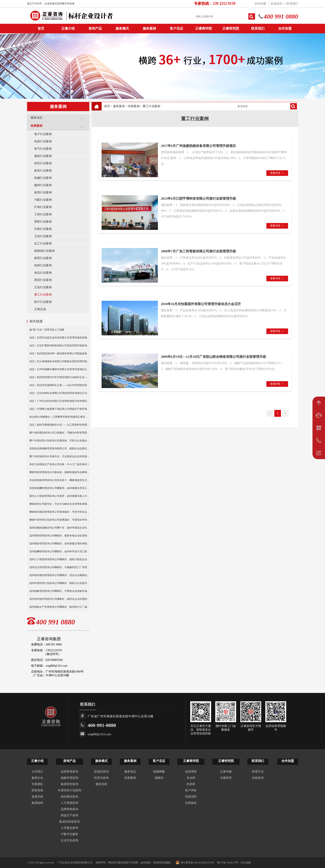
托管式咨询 (101, 778)
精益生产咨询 (69, 815)
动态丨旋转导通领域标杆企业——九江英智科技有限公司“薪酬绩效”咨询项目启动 (59, 425)
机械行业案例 (43, 178)
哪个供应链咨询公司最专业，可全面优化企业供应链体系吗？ (59, 456)
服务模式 (122, 28)
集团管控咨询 (69, 784)
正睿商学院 (204, 28)
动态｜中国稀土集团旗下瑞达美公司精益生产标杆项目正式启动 (59, 409)
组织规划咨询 (69, 797)
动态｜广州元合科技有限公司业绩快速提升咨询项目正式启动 (59, 401)
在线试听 (191, 797)
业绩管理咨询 (69, 772)
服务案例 (149, 28)
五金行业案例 (43, 287)
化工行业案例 (43, 244)
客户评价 (191, 790)
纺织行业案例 (43, 163)
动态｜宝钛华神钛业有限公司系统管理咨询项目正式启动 (59, 393)
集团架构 (37, 803)
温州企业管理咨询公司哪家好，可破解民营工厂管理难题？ (59, 567)
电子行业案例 (43, 134)
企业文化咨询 (69, 840)
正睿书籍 (226, 772)
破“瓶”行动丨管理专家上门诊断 (47, 330)
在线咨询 (276, 4)
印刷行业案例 (43, 229)
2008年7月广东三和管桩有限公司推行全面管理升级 (198, 251)
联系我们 (292, 4)
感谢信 (159, 778)
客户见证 (176, 28)
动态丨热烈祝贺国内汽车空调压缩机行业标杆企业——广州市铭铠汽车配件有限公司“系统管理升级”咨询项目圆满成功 (59, 377)
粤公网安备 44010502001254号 (195, 862)
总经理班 (191, 772)
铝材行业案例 (43, 265)
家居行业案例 (43, 192)
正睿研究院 (231, 28)
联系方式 (258, 772)
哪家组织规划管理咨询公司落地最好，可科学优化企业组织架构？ (59, 512)
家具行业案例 (43, 171)
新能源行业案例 (44, 251)
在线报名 (191, 803)
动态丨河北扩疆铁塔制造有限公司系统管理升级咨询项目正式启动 (59, 346)
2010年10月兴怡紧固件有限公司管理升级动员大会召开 (201, 304)
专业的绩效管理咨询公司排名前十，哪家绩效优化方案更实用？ (59, 480)
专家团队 (37, 784)
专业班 (191, 778)
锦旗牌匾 (159, 772)
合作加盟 (260, 4)
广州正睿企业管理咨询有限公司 (75, 863)
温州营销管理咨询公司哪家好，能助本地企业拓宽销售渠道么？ (59, 536)
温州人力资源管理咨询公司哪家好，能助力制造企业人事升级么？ (59, 559)
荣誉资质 (37, 790)
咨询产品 (95, 28)
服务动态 (59, 119)
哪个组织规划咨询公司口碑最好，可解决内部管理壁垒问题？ (59, 433)
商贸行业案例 (43, 280)
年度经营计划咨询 (69, 790)
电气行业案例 (43, 149)
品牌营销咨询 (69, 809)
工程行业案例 (43, 214)
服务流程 (101, 784)
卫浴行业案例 (43, 236)
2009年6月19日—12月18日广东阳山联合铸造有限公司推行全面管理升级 (213, 357)
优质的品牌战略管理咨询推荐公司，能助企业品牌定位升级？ (59, 448)
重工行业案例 (43, 295)
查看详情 (277, 173)
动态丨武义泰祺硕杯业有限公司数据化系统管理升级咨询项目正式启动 (59, 361)
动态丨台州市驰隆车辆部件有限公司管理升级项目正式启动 (59, 369)
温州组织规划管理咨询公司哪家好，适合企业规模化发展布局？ (59, 575)
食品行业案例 (43, 273)
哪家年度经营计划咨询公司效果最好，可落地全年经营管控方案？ (59, 520)
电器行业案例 (43, 141)
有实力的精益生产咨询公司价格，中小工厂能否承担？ (59, 464)
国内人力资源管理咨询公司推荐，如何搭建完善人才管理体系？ (59, 496)
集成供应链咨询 (69, 822)
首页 (107, 106)
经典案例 (59, 127)
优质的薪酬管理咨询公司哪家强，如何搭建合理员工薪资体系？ (59, 488)
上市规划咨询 (69, 828)
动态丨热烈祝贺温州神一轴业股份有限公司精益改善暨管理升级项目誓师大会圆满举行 (59, 353)
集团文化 (37, 778)
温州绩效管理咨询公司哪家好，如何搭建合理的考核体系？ (59, 544)
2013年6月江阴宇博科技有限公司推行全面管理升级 (198, 199)
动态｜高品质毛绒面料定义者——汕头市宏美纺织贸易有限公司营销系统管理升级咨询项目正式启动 (59, 385)
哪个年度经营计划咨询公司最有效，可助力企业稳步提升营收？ (59, 441)
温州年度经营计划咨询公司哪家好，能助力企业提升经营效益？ (59, 583)
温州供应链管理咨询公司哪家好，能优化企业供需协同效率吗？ (59, 599)
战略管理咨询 (69, 778)
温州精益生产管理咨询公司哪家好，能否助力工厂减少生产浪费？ (59, 607)
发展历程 (37, 797)
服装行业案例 (43, 156)
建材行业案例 (43, 185)
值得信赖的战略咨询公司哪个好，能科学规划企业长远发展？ (59, 528)
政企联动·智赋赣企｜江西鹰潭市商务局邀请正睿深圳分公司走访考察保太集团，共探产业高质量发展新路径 (59, 417)
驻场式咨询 (101, 772)
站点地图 (246, 863)
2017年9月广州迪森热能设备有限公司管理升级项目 (198, 146)
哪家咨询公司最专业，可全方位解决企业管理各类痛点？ (59, 504)
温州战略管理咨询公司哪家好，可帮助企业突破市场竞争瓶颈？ (59, 591)
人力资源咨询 (69, 803)
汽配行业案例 (43, 200)
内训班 (191, 784)
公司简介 (37, 772)
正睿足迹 (40, 309)
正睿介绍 (37, 761)
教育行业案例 (43, 258)
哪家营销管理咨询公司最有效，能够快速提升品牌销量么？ (59, 472)
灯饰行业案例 (43, 207)
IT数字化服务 (69, 834)
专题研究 (226, 778)
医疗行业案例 (43, 302)
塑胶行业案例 (43, 222)
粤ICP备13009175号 (228, 863)
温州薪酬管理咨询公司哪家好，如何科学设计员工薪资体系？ (59, 551)
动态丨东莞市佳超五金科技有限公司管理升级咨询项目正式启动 (59, 338)
